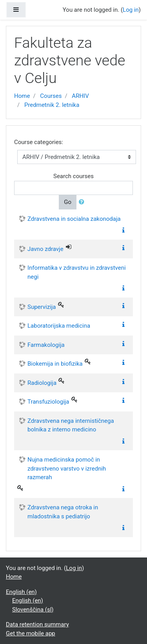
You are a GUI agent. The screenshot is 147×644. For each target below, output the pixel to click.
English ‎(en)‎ (21, 592)
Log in (131, 10)
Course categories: (39, 142)
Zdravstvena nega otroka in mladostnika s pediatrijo (63, 512)
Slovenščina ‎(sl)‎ (33, 610)
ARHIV (80, 96)
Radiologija (42, 383)
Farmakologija (46, 345)
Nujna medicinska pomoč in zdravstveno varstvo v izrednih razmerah (67, 468)
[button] (83, 202)
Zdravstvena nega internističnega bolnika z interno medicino (71, 425)
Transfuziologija (48, 402)
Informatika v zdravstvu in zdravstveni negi (77, 272)
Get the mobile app (31, 633)
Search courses (73, 176)
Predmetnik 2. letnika (52, 105)
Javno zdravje (45, 249)
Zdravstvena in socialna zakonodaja (74, 219)
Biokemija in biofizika (55, 364)
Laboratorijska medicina (59, 326)
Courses (51, 96)
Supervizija (42, 307)
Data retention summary (37, 624)
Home (22, 96)
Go (68, 202)
